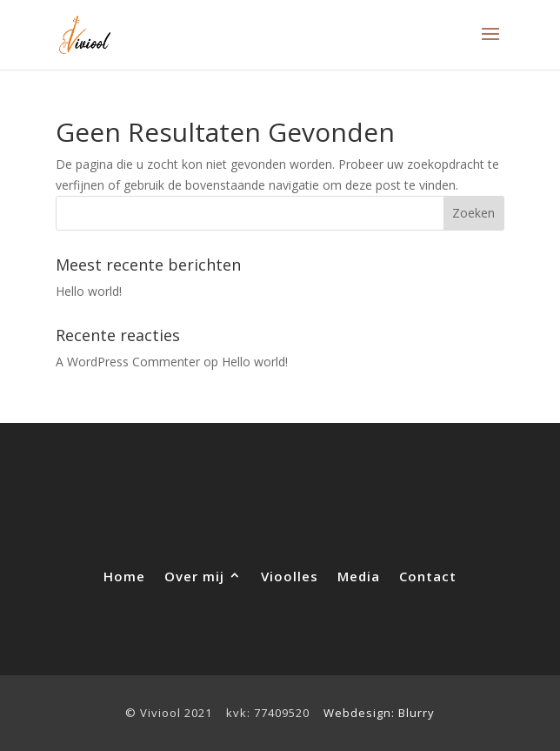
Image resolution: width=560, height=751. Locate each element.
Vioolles (290, 575)
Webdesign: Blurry (379, 713)
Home (124, 575)
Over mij (194, 575)
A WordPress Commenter (128, 362)
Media (359, 575)
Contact (428, 575)
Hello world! (89, 291)
